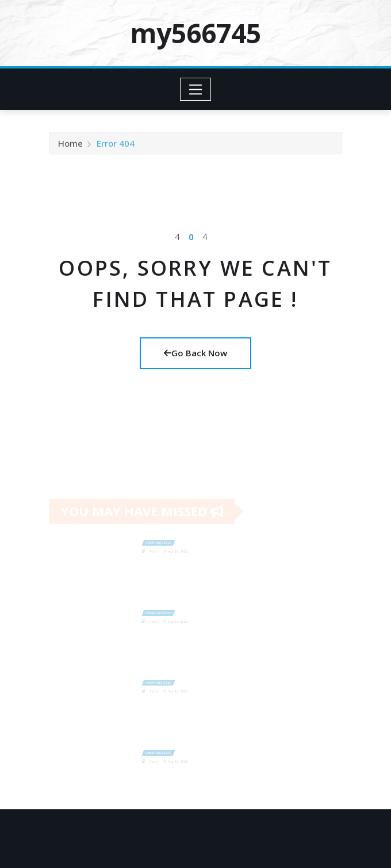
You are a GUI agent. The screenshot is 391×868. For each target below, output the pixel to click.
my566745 (195, 33)
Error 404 (116, 147)
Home (70, 147)
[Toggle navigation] (196, 89)
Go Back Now (195, 353)
